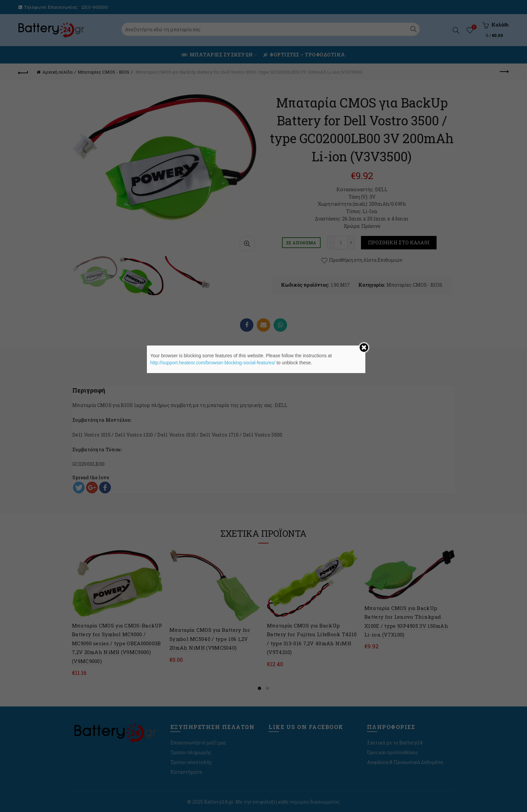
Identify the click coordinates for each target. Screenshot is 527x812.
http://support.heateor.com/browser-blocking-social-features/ (213, 363)
